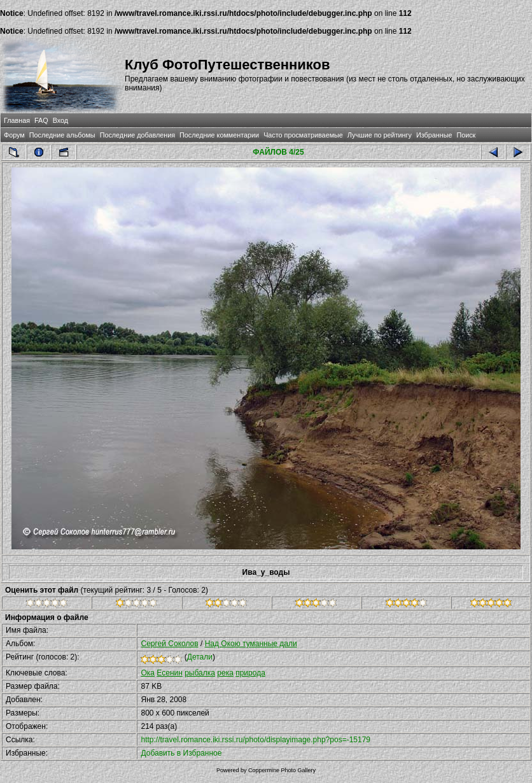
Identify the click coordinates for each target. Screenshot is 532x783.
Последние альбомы (62, 135)
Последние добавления (137, 135)
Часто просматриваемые (303, 135)
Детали (200, 657)
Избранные (434, 135)
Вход (60, 120)
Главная (17, 120)
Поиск (466, 135)
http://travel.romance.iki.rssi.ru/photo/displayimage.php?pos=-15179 (255, 740)
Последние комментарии (219, 135)
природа (250, 673)
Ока (148, 673)
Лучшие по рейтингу (380, 135)
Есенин (170, 673)
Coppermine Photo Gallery (282, 770)
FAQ (41, 120)
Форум (14, 135)
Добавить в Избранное (181, 753)
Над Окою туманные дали (251, 644)
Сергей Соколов (169, 644)
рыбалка (200, 673)
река (225, 673)
